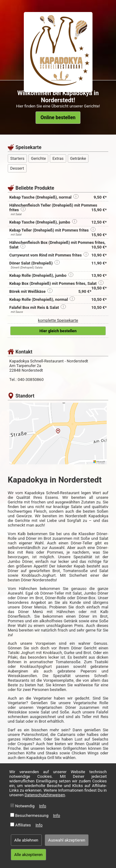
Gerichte (38, 158)
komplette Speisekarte (58, 320)
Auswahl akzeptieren (67, 840)
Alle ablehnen (26, 840)
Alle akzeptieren (28, 855)
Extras (58, 158)
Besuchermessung (32, 816)
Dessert (17, 168)
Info (43, 806)
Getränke (78, 158)
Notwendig (25, 806)
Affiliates (23, 825)
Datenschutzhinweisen (45, 795)
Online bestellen (58, 118)
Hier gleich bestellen (58, 331)
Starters (17, 158)
